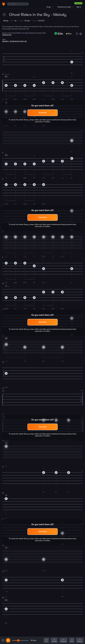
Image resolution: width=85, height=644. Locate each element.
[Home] (4, 4)
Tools (72, 641)
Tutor (46, 641)
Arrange (54, 641)
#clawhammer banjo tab (18, 41)
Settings (80, 641)
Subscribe (78, 3)
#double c (6, 41)
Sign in (79, 7)
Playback (63, 641)
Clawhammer (7, 35)
